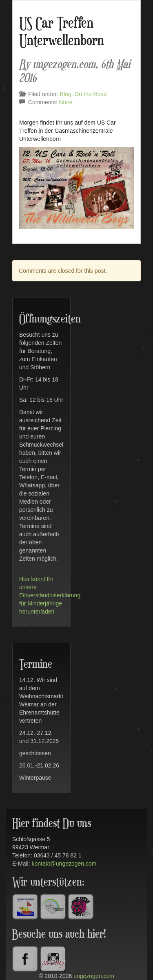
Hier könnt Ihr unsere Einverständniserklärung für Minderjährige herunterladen (50, 595)
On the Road (90, 94)
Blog (66, 94)
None (65, 102)
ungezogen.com (94, 976)
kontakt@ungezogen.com (64, 864)
